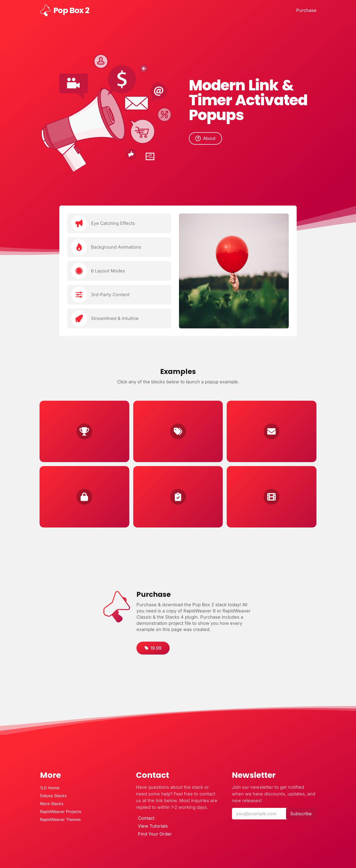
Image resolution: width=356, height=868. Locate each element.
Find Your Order (155, 834)
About (205, 138)
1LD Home (50, 788)
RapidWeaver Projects (61, 812)
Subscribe (301, 814)
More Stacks (52, 804)
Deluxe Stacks (53, 796)
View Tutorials (153, 826)
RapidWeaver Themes (60, 819)
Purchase (306, 10)
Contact (146, 818)
